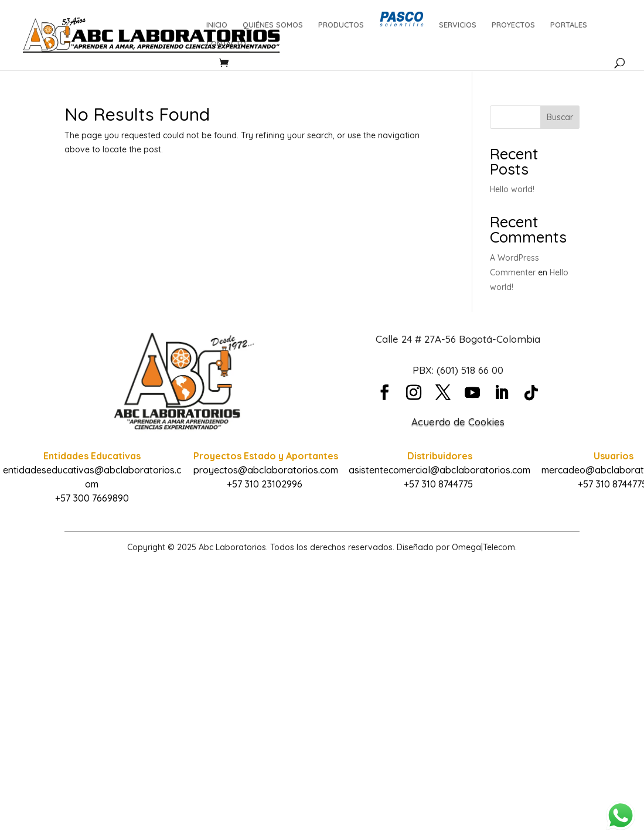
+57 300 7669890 (92, 498)
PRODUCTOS (341, 25)
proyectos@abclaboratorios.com (266, 470)
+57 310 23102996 (265, 484)
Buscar (560, 117)
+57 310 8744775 (438, 484)
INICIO (217, 25)
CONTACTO (226, 44)
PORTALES (569, 25)
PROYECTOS (513, 25)
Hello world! (512, 189)
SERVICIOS (458, 25)
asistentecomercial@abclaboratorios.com (439, 470)
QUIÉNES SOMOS (273, 25)
